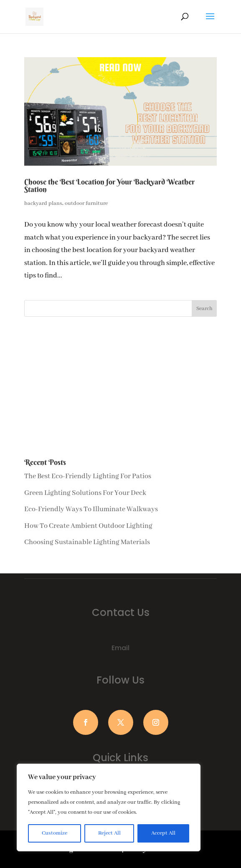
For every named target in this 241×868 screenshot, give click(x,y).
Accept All (163, 833)
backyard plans (43, 203)
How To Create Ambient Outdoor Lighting (88, 526)
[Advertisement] (121, 388)
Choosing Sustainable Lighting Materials (87, 542)
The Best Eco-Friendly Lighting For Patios (88, 476)
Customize (55, 833)
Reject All (109, 833)
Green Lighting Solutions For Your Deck (85, 493)
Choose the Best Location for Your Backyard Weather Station (109, 185)
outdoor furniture (86, 203)
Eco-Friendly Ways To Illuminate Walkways (91, 509)
